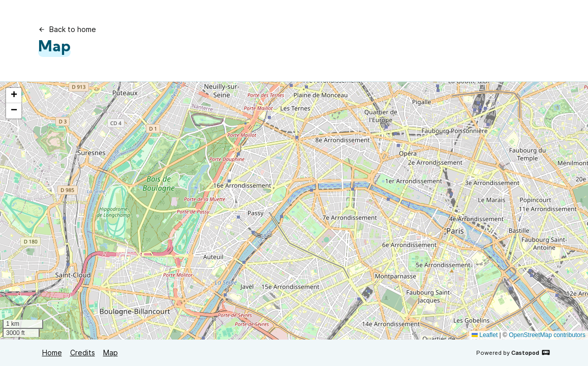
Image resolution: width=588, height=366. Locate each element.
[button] (14, 96)
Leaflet (485, 335)
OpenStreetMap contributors (547, 335)
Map (111, 353)
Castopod (531, 352)
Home (52, 353)
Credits (83, 353)
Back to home (67, 29)
